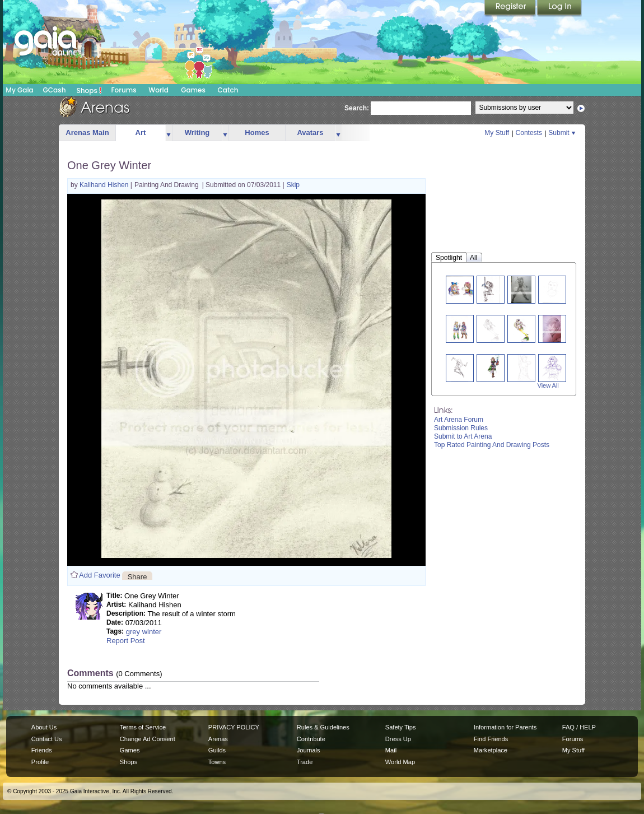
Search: (357, 108)
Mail (391, 750)
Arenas (218, 739)
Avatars (310, 132)
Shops (89, 90)
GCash (55, 90)
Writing (197, 132)
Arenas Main (87, 132)
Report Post (126, 641)
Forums (123, 90)
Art (141, 132)
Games (193, 90)
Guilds (217, 750)
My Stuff (497, 133)
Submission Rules (461, 428)
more (169, 133)
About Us (44, 727)
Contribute (311, 739)
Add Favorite (100, 575)
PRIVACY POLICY (234, 727)
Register (511, 8)
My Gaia (19, 90)
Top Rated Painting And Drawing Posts (492, 445)
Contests (529, 133)
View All (548, 385)
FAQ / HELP (579, 727)
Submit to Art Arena (463, 436)
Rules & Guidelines (323, 727)
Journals (309, 750)
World (158, 90)
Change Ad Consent (148, 739)
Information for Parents (505, 727)
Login (559, 8)
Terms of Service (143, 727)
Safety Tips (401, 727)
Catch (228, 90)
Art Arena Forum (459, 420)
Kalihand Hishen (105, 185)
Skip (293, 185)
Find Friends (491, 739)
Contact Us (47, 739)
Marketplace (491, 750)
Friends (42, 750)
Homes (257, 132)
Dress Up (398, 739)
